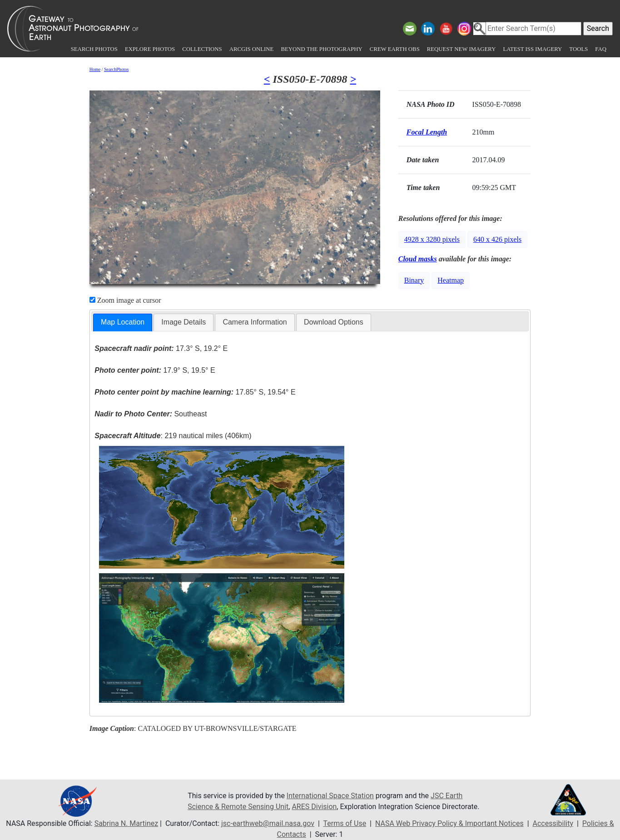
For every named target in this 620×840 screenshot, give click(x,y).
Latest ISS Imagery (532, 49)
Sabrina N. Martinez (126, 823)
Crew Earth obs (395, 49)
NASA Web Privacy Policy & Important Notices (449, 823)
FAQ (601, 49)
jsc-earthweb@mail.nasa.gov (268, 823)
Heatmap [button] (451, 280)
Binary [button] (414, 280)
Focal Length (427, 132)
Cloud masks (418, 259)
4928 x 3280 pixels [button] (432, 239)
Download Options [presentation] (334, 322)
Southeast (151, 414)
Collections (202, 49)
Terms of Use (345, 823)
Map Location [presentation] (123, 322)
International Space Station (330, 796)
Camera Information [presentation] (255, 322)
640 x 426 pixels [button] (497, 239)
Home (95, 69)
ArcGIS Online (252, 49)
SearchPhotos (116, 69)
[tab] (123, 322)
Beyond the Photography (321, 49)
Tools (578, 49)
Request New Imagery (461, 49)
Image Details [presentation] (184, 322)
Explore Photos (150, 49)
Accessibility (553, 823)
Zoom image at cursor (125, 300)
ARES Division (314, 807)
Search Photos (94, 49)
